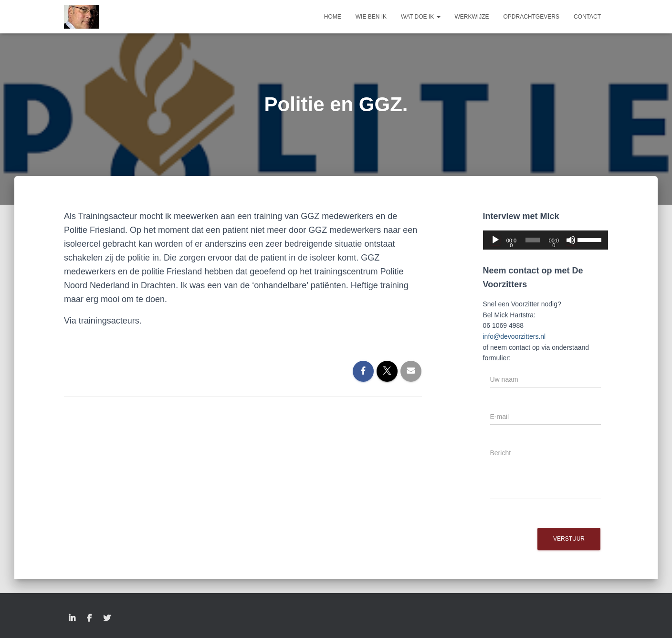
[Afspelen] (495, 240)
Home (333, 17)
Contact (587, 17)
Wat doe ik (420, 17)
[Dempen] (571, 240)
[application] (546, 240)
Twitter (107, 618)
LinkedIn (72, 618)
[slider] (533, 240)
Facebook (89, 618)
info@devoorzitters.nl (514, 336)
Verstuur (569, 539)
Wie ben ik (371, 17)
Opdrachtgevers (531, 17)
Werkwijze (472, 17)
